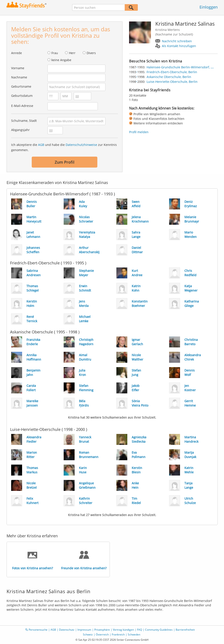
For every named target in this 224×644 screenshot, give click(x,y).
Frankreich (118, 634)
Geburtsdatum (22, 96)
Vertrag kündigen (123, 630)
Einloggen (209, 7)
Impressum (84, 630)
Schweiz (88, 634)
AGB (41, 145)
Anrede (17, 53)
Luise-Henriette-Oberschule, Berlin (172, 82)
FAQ (139, 630)
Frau (55, 53)
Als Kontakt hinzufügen (179, 46)
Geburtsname (21, 86)
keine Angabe (61, 60)
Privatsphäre (102, 630)
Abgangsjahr (20, 130)
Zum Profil (65, 162)
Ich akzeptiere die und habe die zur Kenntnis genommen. (64, 147)
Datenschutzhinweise (81, 145)
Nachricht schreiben (177, 41)
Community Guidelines (159, 630)
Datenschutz (67, 630)
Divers (91, 53)
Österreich (102, 634)
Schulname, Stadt (24, 121)
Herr (72, 53)
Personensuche (38, 630)
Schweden (134, 634)
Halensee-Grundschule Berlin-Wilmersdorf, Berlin (183, 67)
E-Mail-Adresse (22, 106)
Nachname (19, 77)
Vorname (18, 68)
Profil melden (139, 132)
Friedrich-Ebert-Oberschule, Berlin (172, 72)
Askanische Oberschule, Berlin (169, 77)
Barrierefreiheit (185, 630)
